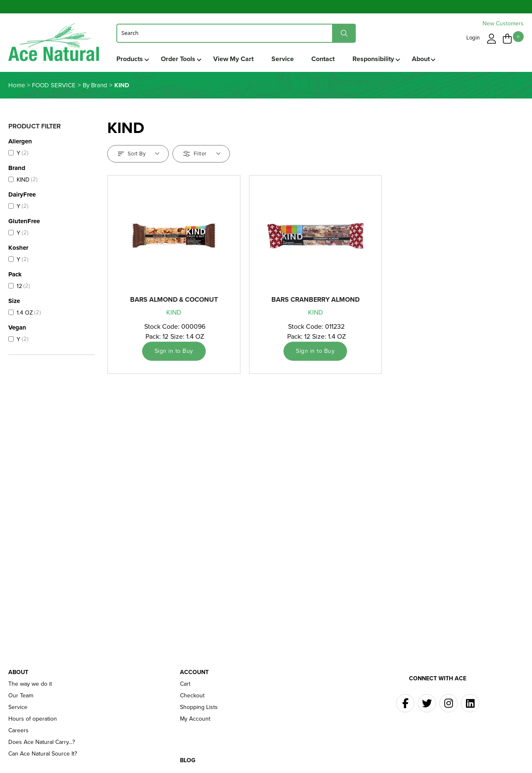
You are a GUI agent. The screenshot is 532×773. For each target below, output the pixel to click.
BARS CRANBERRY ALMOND (315, 300)
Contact (325, 59)
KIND (174, 313)
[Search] (236, 33)
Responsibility (376, 59)
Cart (185, 684)
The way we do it (30, 684)
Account (194, 673)
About (424, 59)
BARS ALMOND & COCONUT (174, 300)
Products (130, 59)
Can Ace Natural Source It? (43, 754)
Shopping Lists (199, 708)
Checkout (192, 696)
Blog (188, 761)
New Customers (503, 23)
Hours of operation (33, 719)
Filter (202, 154)
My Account (195, 719)
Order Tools (179, 59)
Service (284, 59)
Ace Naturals (54, 44)
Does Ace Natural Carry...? (42, 743)
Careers (18, 731)
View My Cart (234, 59)
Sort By (139, 154)
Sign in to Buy (174, 351)
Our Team (21, 696)
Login (474, 38)
